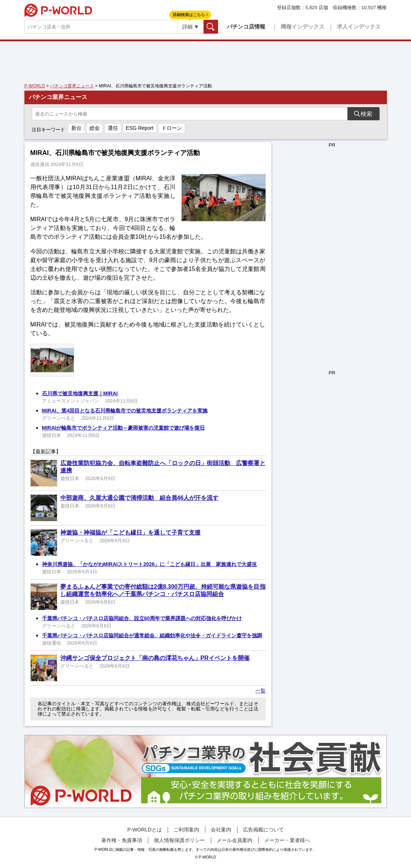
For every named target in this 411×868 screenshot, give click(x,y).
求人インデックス (359, 27)
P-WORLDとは (144, 830)
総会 (95, 128)
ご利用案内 (186, 830)
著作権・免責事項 (122, 840)
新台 (76, 128)
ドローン (172, 128)
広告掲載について (263, 830)
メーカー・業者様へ (287, 840)
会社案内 (221, 830)
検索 (218, 27)
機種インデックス (302, 27)
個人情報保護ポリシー (179, 840)
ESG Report (140, 128)
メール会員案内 (235, 840)
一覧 (260, 691)
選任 (113, 128)
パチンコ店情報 (246, 27)
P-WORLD (58, 10)
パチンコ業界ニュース (72, 86)
